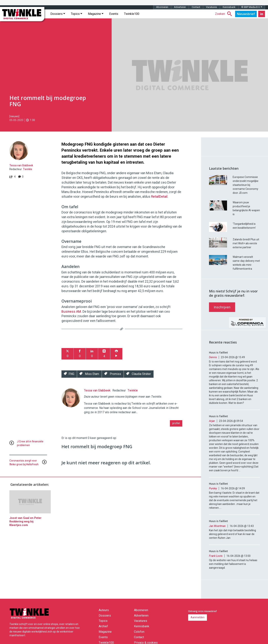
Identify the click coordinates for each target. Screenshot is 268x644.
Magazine (96, 14)
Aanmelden (198, 617)
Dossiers (58, 14)
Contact (196, 7)
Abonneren (162, 7)
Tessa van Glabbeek (21, 165)
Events (114, 14)
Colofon (139, 632)
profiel (176, 423)
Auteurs (104, 610)
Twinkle (28, 169)
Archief (103, 626)
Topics (76, 14)
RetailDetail (159, 197)
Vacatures (211, 7)
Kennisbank (229, 7)
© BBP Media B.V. (252, 7)
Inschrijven (222, 307)
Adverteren (180, 7)
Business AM (71, 312)
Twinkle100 (132, 14)
